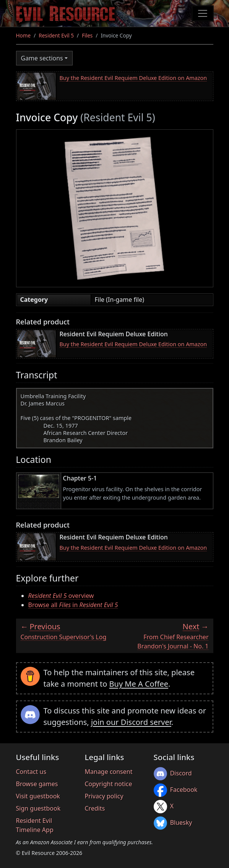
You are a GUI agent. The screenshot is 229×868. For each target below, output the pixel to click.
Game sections (42, 58)
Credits (95, 808)
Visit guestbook (38, 796)
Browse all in (73, 605)
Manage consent (109, 772)
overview (61, 596)
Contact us (31, 772)
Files (87, 35)
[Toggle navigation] (203, 13)
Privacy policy (104, 796)
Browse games (37, 784)
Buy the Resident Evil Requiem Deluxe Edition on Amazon (133, 78)
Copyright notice (109, 784)
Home (24, 35)
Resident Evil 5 (56, 35)
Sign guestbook (38, 808)
